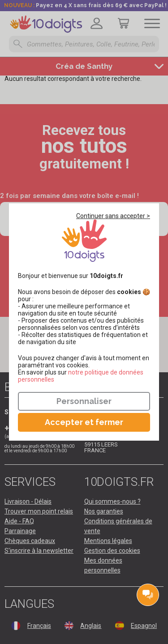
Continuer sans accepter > (113, 216)
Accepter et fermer (84, 422)
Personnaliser (84, 401)
